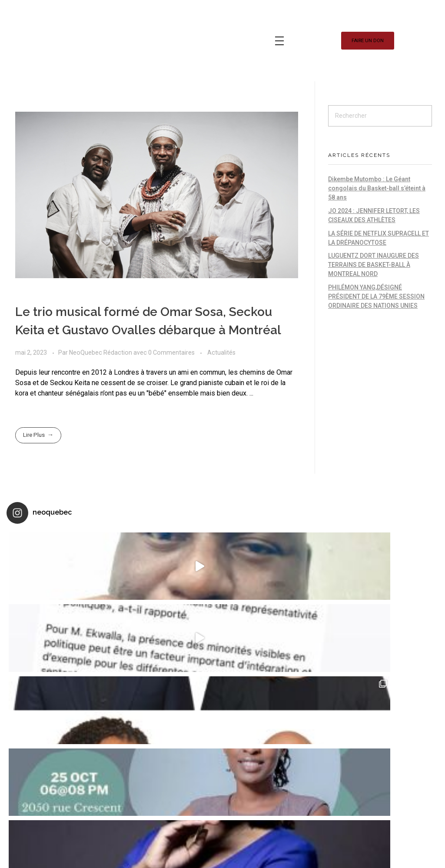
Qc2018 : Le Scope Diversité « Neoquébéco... (272, 777)
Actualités (221, 353)
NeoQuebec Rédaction (101, 353)
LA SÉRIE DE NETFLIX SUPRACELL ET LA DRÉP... (190, 812)
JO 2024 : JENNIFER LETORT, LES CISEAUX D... (186, 743)
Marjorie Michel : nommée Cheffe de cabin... (291, 683)
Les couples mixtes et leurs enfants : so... (288, 733)
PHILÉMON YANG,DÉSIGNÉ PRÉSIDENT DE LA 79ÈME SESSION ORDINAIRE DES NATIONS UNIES (376, 296)
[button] (368, 41)
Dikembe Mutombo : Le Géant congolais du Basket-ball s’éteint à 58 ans (377, 188)
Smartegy (99, 744)
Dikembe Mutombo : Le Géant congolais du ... (191, 673)
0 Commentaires (171, 353)
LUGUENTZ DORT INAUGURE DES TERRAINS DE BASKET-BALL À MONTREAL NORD (374, 265)
